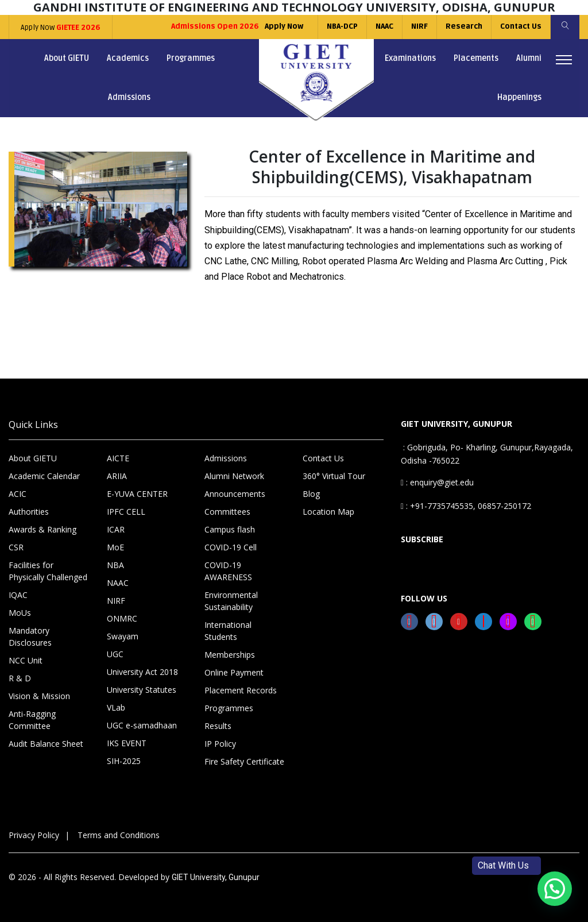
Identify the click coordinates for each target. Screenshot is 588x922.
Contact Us (521, 26)
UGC (115, 654)
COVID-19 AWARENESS (228, 571)
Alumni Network (234, 476)
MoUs (20, 613)
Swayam (123, 636)
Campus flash (230, 529)
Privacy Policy (34, 835)
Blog (311, 494)
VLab (116, 707)
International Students (228, 631)
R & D (20, 678)
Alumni (529, 58)
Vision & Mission (39, 696)
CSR (16, 547)
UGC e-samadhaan (142, 725)
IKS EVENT (127, 743)
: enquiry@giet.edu (437, 482)
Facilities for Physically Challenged (48, 571)
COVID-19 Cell (231, 547)
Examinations (410, 58)
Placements (476, 58)
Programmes (191, 58)
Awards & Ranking (42, 529)
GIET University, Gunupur (216, 877)
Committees (227, 512)
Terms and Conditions (119, 835)
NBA (115, 565)
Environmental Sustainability (231, 601)
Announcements (235, 494)
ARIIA (117, 476)
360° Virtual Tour (334, 476)
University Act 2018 (142, 672)
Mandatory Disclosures (30, 636)
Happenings (519, 97)
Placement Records (241, 690)
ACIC (18, 494)
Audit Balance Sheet (46, 744)
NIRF (419, 26)
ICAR (116, 529)
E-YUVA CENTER (137, 494)
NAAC (384, 26)
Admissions (129, 97)
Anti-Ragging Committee (32, 720)
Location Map (328, 512)
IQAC (18, 595)
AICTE (118, 458)
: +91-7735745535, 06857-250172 (466, 506)
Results (218, 726)
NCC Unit (26, 660)
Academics (128, 58)
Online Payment (234, 672)
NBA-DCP (342, 26)
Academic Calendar (44, 476)
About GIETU (67, 58)
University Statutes (142, 690)
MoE (115, 547)
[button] (555, 889)
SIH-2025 (124, 761)
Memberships (230, 655)
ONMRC (122, 618)
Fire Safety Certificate (244, 761)
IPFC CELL (126, 512)
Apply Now (61, 28)
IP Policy (220, 744)
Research (464, 26)
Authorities (29, 512)
